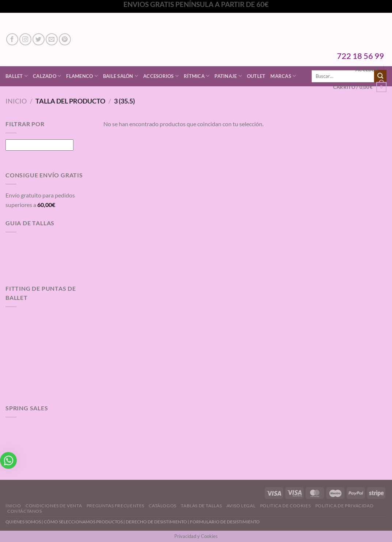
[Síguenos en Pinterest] (65, 39)
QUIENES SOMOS (23, 522)
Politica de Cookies (286, 506)
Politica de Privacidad (344, 506)
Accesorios (161, 76)
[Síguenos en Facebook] (12, 39)
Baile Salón (121, 76)
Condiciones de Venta (54, 506)
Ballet (17, 76)
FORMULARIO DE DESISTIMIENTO (225, 522)
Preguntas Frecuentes (115, 506)
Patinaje (228, 76)
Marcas (283, 76)
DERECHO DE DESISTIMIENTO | (158, 522)
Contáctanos (25, 511)
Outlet (256, 76)
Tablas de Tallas (201, 506)
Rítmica (197, 76)
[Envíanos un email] (52, 39)
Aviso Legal (241, 506)
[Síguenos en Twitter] (39, 39)
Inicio (16, 101)
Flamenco (82, 76)
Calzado (47, 76)
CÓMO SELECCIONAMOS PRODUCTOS (83, 522)
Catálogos (163, 506)
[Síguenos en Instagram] (25, 39)
